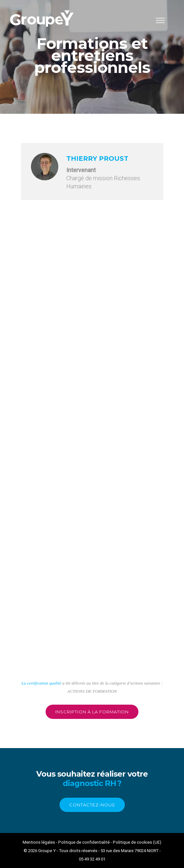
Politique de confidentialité (84, 842)
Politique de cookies (132, 842)
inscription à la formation (92, 712)
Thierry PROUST (97, 158)
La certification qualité (41, 683)
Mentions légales (39, 842)
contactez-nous (92, 805)
